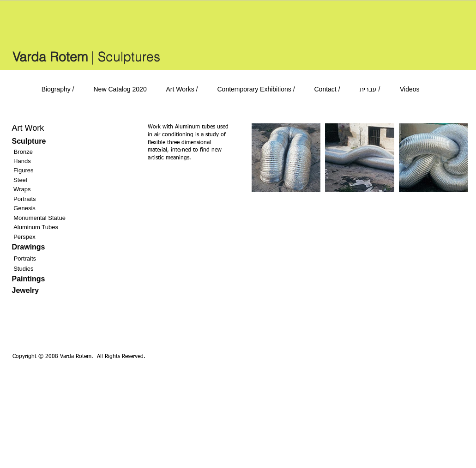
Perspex (24, 237)
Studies (23, 269)
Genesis (24, 208)
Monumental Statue (39, 218)
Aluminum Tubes (36, 227)
